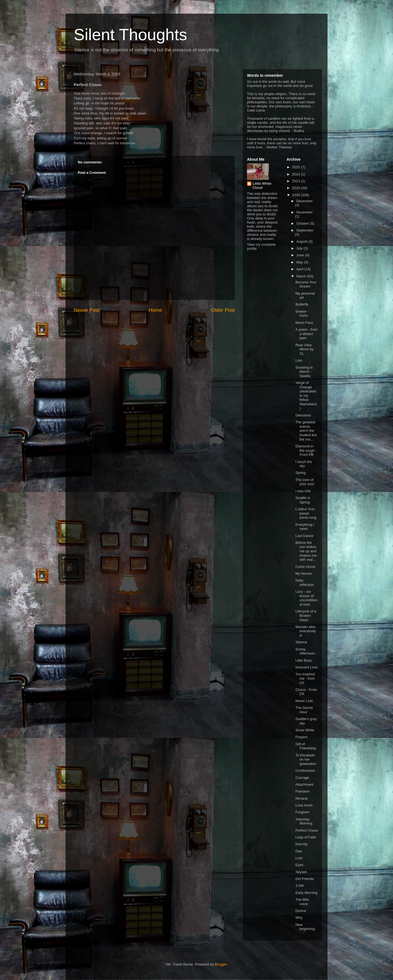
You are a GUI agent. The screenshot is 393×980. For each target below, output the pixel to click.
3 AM (299, 886)
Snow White (305, 730)
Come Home (305, 567)
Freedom (302, 791)
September (305, 230)
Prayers (301, 737)
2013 (297, 181)
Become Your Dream (306, 284)
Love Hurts (304, 805)
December (305, 201)
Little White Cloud (262, 186)
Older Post (223, 310)
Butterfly (302, 304)
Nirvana (301, 798)
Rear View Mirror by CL (304, 349)
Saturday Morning (304, 821)
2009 (297, 195)
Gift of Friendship (306, 746)
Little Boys (303, 660)
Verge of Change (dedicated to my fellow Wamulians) (306, 396)
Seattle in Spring (303, 500)
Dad (299, 851)
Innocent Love (306, 667)
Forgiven (302, 812)
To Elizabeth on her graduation (306, 759)
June (301, 255)
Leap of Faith (306, 837)
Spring (300, 473)
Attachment (304, 784)
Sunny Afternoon (305, 651)
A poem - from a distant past (306, 334)
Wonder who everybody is (306, 631)
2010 (297, 188)
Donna (300, 911)
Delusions (303, 415)
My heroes (304, 573)
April (300, 269)
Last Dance (304, 536)
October (303, 223)
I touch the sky (304, 464)
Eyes (299, 865)
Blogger (221, 964)
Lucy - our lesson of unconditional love (306, 598)
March (302, 276)
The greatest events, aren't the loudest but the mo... (306, 431)
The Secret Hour (304, 710)
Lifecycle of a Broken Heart (306, 615)
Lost (299, 858)
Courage (302, 778)
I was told (303, 491)
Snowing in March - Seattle (304, 372)
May (300, 262)
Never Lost (304, 701)
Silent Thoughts (130, 35)
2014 (297, 174)
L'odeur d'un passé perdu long (306, 513)
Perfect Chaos (306, 830)
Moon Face (304, 323)
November (305, 212)
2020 (297, 167)
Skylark (301, 872)
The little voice (302, 902)
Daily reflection (305, 583)
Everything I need (305, 527)
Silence (301, 642)
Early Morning (306, 893)
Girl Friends (304, 879)
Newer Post (87, 310)
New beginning (305, 927)
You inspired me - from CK (305, 678)
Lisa (299, 360)
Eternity (301, 844)
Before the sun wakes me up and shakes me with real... (306, 551)
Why (299, 918)
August (302, 241)
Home (155, 310)
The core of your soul (305, 482)
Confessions (305, 771)
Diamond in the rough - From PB (306, 450)
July (300, 248)
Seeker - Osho (302, 314)
